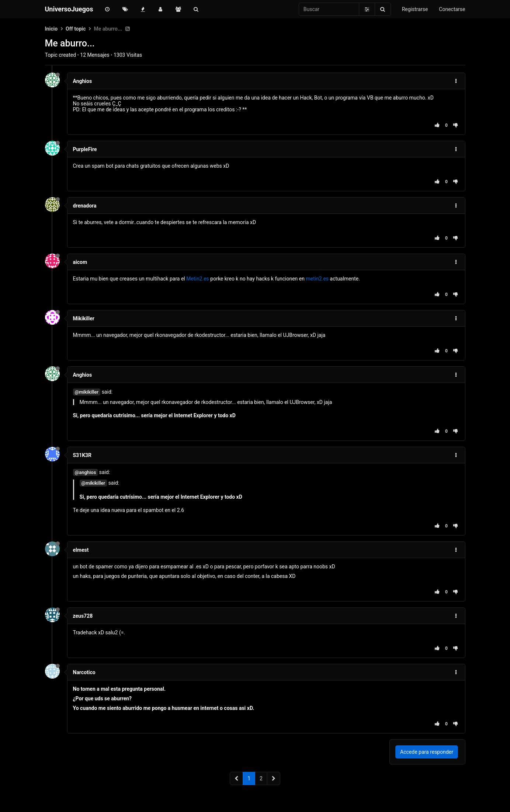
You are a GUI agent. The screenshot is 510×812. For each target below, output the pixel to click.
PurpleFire (85, 149)
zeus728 (83, 616)
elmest (81, 550)
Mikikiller (84, 318)
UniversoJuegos (69, 9)
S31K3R (82, 455)
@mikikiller (87, 392)
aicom (80, 262)
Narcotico (84, 672)
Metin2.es (198, 279)
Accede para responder (427, 752)
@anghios (86, 472)
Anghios (83, 81)
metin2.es (317, 279)
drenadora (85, 206)
